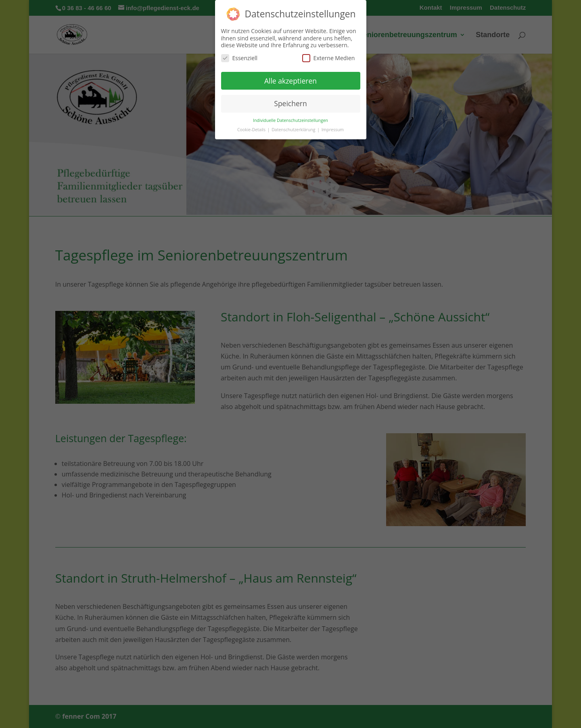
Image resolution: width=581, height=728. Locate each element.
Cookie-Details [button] (252, 130)
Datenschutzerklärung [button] (294, 130)
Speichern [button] (290, 103)
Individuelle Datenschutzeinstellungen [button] (290, 120)
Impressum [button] (333, 130)
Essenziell (239, 58)
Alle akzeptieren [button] (290, 81)
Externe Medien (329, 58)
